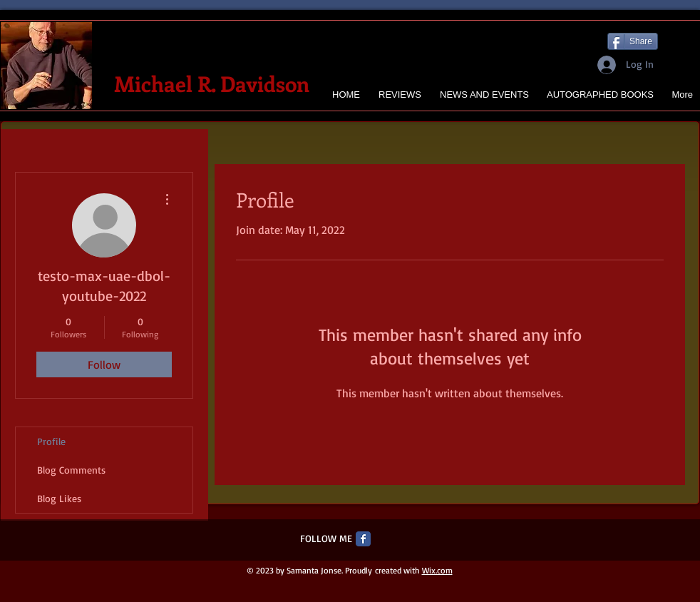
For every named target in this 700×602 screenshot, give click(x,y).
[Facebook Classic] (363, 539)
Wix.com (437, 570)
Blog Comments (71, 470)
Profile (51, 441)
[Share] (633, 41)
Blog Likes (59, 498)
